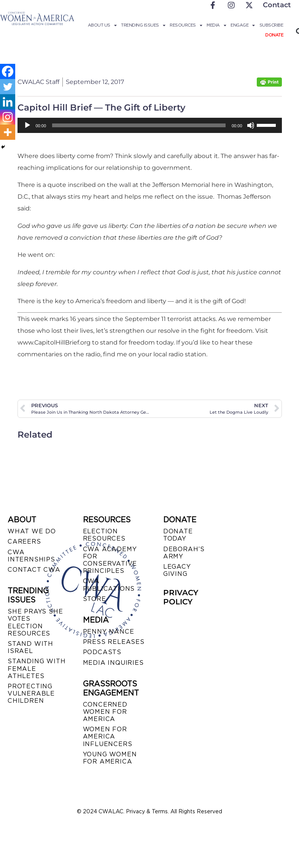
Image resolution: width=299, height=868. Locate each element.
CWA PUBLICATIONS (109, 585)
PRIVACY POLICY (181, 597)
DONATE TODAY (178, 535)
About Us (102, 25)
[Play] (27, 125)
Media (216, 25)
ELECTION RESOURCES (104, 535)
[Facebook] (8, 71)
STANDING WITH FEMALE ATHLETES (37, 668)
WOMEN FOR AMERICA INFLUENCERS (108, 736)
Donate (274, 35)
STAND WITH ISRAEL (30, 647)
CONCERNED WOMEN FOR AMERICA (105, 712)
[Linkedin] (8, 102)
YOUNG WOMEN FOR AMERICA (110, 758)
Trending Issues (143, 25)
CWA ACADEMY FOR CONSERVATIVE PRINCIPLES (110, 560)
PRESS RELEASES (114, 642)
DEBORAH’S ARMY (184, 553)
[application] (150, 125)
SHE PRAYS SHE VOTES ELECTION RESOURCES (35, 622)
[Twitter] (8, 87)
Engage (243, 25)
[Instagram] (8, 117)
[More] (8, 132)
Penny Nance (109, 632)
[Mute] (251, 125)
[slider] (139, 125)
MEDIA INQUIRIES (113, 663)
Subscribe (271, 25)
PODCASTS (102, 652)
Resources (186, 25)
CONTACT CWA (34, 570)
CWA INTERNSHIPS (31, 556)
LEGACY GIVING (177, 570)
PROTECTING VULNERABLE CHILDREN (31, 693)
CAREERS (24, 542)
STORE (95, 599)
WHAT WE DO (32, 531)
